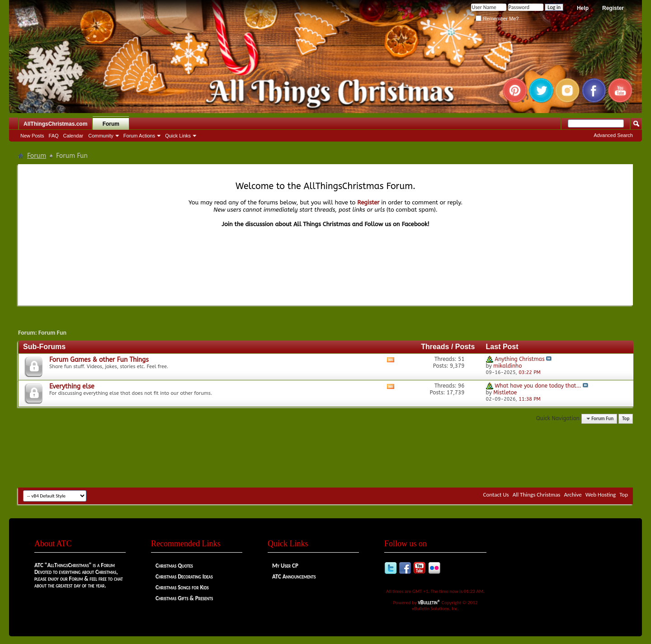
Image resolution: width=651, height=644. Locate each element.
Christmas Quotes (174, 566)
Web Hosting (601, 495)
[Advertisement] (325, 460)
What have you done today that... (538, 386)
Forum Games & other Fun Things (99, 360)
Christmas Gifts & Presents (184, 598)
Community (101, 136)
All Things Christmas (537, 495)
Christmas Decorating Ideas (184, 576)
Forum (111, 124)
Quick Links (178, 136)
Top (626, 419)
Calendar (73, 136)
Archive (573, 495)
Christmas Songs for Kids (182, 587)
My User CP (285, 566)
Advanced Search (613, 135)
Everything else (72, 386)
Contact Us (496, 495)
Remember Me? (497, 19)
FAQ (54, 136)
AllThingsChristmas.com (55, 124)
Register (613, 8)
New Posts (32, 136)
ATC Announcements (294, 576)
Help (583, 8)
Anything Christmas (519, 359)
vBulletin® (429, 602)
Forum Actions (139, 136)
